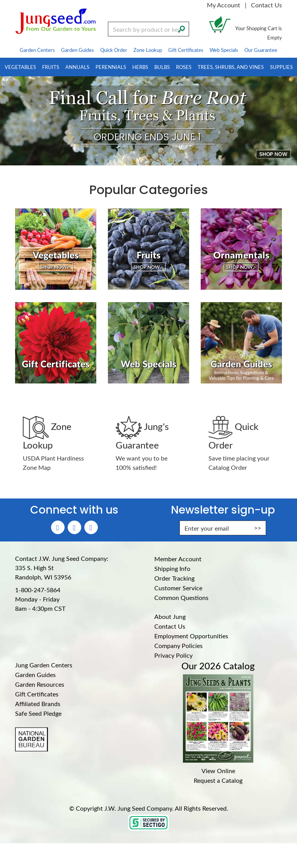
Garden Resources (40, 684)
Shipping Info (172, 568)
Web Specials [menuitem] (224, 50)
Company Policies (178, 645)
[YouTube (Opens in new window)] (91, 527)
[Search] (181, 28)
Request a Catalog (218, 780)
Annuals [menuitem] (77, 67)
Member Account (178, 559)
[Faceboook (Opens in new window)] (58, 527)
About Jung (170, 616)
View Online (218, 771)
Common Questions (181, 597)
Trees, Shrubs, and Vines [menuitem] (231, 67)
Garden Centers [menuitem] (37, 50)
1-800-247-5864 (38, 590)
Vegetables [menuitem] (20, 67)
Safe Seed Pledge (38, 713)
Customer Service (178, 588)
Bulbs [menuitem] (162, 67)
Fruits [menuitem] (51, 67)
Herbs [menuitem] (140, 67)
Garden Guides (35, 675)
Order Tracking (174, 578)
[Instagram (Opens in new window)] (74, 527)
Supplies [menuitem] (281, 67)
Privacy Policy (173, 655)
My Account (224, 5)
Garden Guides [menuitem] (78, 50)
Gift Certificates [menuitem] (186, 50)
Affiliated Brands (38, 704)
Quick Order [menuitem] (114, 50)
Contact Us (266, 5)
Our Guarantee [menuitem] (261, 50)
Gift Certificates (37, 694)
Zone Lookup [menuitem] (148, 50)
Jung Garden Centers (44, 665)
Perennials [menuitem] (111, 67)
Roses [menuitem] (184, 67)
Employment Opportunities (191, 636)
